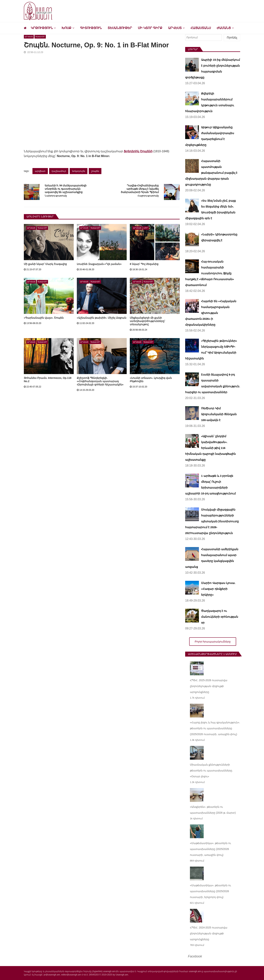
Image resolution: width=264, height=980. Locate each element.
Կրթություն (42, 28)
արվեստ (40, 171)
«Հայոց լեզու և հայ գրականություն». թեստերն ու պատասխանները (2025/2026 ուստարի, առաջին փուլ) (215, 728)
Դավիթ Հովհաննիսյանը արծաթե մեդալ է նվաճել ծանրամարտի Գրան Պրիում (140, 189)
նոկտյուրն (79, 171)
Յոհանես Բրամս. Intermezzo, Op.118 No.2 (48, 380)
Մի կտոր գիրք (150, 28)
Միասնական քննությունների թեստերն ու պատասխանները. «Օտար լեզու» (211, 770)
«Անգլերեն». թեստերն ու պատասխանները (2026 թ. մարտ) (213, 810)
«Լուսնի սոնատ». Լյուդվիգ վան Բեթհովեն (151, 380)
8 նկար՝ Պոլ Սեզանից (144, 264)
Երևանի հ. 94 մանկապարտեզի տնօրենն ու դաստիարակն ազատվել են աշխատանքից (66, 189)
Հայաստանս (201, 28)
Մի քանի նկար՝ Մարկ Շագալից (45, 264)
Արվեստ (175, 28)
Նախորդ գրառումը (56, 196)
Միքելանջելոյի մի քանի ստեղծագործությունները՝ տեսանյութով (147, 321)
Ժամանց (224, 28)
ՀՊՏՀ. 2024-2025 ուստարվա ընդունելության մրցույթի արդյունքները (209, 933)
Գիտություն (91, 28)
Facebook (195, 956)
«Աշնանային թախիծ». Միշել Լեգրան (102, 318)
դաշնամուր (59, 171)
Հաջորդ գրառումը (148, 196)
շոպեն (95, 171)
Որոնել (232, 38)
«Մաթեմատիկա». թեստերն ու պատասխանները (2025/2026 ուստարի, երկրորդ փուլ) (210, 891)
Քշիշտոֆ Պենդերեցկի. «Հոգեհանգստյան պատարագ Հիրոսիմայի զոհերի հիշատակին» (100, 381)
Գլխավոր (40, 37)
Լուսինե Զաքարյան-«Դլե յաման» (99, 264)
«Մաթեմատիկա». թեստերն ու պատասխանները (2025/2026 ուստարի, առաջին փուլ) (210, 849)
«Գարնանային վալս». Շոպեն (44, 318)
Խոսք (66, 28)
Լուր (146, 228)
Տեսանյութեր (120, 28)
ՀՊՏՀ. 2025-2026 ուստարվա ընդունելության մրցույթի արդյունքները (209, 686)
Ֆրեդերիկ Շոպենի (138, 151)
